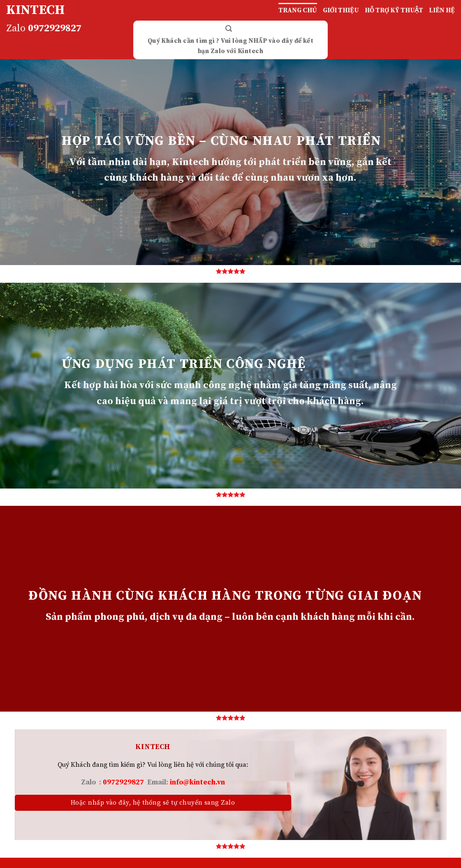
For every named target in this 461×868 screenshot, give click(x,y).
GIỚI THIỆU (341, 10)
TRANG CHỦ (298, 10)
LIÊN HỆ (442, 10)
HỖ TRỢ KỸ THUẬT (394, 10)
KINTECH (35, 10)
